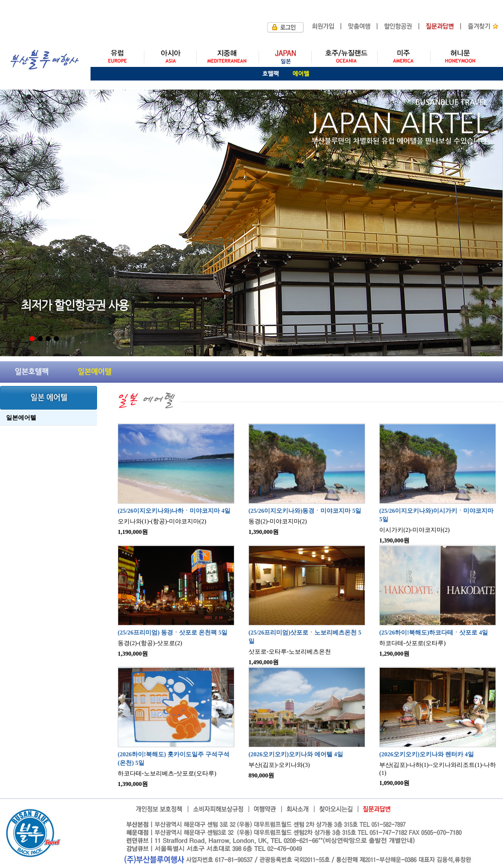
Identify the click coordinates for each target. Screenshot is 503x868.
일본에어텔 (21, 418)
